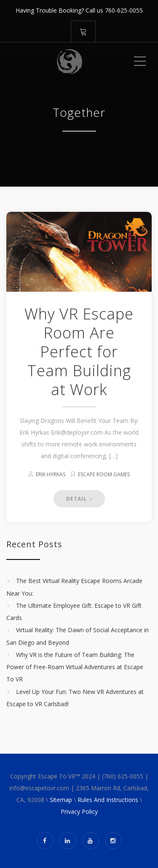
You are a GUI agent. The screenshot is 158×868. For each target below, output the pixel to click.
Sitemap (61, 800)
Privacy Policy (79, 811)
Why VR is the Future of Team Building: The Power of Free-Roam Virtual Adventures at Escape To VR (75, 667)
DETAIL (79, 499)
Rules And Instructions (108, 800)
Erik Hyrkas (51, 474)
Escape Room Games (104, 474)
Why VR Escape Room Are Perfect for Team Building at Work (79, 352)
